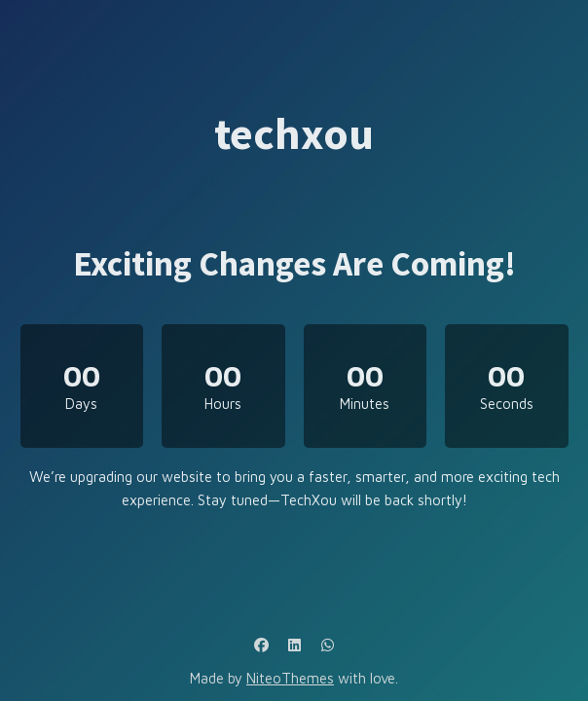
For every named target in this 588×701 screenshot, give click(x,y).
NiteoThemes (290, 678)
